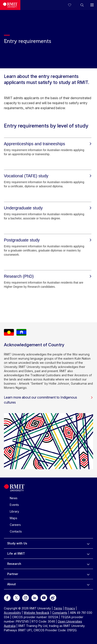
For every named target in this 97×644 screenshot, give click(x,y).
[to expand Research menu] (88, 564)
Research (14, 564)
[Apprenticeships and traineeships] (48, 144)
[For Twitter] (16, 597)
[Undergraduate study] (48, 208)
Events (14, 505)
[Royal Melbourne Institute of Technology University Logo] (14, 490)
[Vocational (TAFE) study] (48, 176)
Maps (14, 518)
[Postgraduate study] (48, 240)
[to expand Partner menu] (88, 574)
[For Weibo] (53, 597)
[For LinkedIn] (35, 597)
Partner (13, 574)
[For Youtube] (44, 597)
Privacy (70, 608)
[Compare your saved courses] (72, 5)
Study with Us (17, 543)
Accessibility (12, 613)
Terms (58, 608)
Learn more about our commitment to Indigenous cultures (49, 400)
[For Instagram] (26, 597)
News (14, 498)
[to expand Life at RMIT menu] (88, 554)
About (12, 584)
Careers (15, 525)
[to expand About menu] (88, 584)
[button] (82, 5)
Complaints (60, 613)
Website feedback (37, 613)
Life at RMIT (16, 553)
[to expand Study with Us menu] (88, 543)
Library (14, 511)
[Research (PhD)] (48, 276)
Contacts (16, 531)
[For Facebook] (7, 597)
